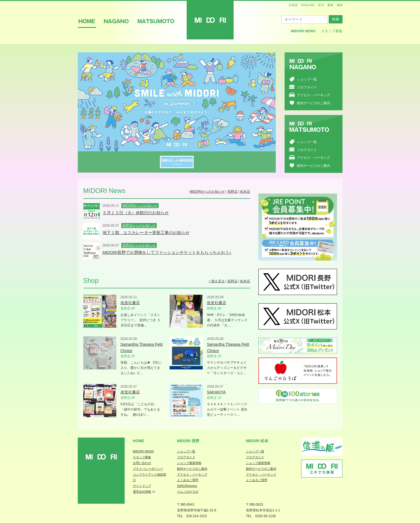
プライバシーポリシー (148, 469)
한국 (321, 5)
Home (139, 441)
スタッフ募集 (332, 31)
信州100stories (187, 486)
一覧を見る (216, 281)
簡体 (340, 5)
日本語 (293, 5)
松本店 (245, 192)
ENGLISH (308, 5)
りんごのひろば (188, 492)
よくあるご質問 (188, 480)
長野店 (232, 192)
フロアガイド (307, 87)
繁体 (330, 5)
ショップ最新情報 (189, 463)
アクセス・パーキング (314, 95)
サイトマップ (142, 486)
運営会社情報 (142, 492)
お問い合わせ (142, 463)
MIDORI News (303, 31)
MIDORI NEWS (143, 451)
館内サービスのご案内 (314, 103)
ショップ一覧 (307, 79)
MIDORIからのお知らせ (207, 192)
